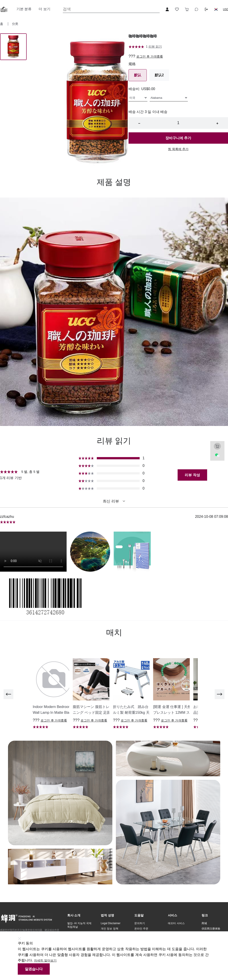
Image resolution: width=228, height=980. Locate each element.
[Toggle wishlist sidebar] (177, 9)
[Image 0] (13, 47)
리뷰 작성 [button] (192, 475)
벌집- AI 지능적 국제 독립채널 (79, 925)
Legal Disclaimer (111, 923)
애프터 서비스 (176, 923)
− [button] (139, 123)
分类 (15, 24)
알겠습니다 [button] (34, 969)
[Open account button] (167, 9)
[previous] (8, 694)
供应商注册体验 (211, 929)
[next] (220, 694)
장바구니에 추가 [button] (178, 138)
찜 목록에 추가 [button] (178, 149)
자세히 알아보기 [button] (45, 960)
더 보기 (44, 9)
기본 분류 (24, 9)
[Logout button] (206, 9)
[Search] (111, 9)
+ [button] (217, 123)
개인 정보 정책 (110, 929)
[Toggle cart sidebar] (187, 9)
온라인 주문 (141, 929)
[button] (216, 9)
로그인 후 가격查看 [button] (150, 56)
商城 (204, 923)
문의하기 (140, 923)
